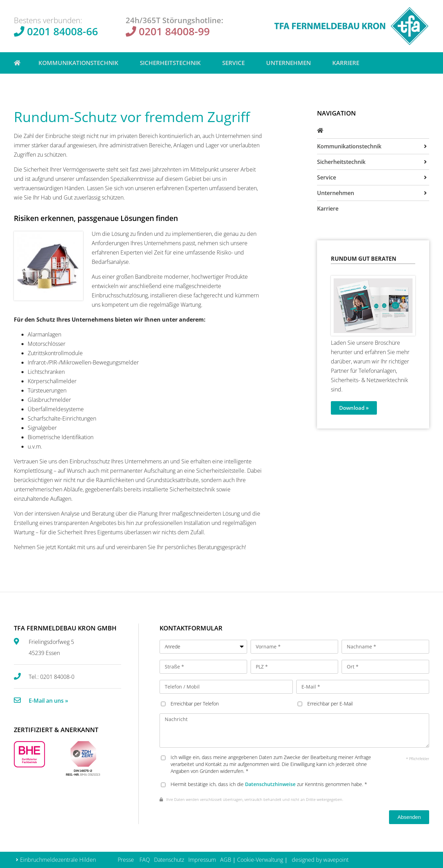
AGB (226, 860)
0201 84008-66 (62, 31)
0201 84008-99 (174, 31)
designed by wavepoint (320, 860)
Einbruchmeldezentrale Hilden (58, 860)
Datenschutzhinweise (270, 784)
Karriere (346, 63)
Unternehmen (290, 63)
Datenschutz (169, 860)
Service (235, 63)
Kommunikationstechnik (80, 63)
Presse (126, 860)
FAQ (145, 860)
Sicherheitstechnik (172, 63)
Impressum (202, 860)
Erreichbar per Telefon (195, 704)
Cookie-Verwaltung (260, 860)
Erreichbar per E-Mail (330, 704)
